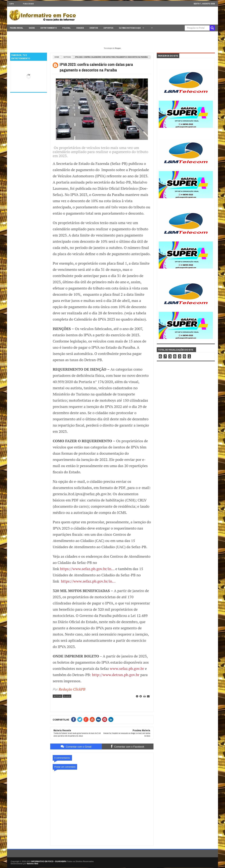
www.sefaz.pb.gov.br (127, 668)
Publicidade (28, 4)
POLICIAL (66, 28)
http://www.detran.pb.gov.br (116, 675)
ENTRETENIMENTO (49, 28)
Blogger (118, 48)
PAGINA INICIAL (16, 28)
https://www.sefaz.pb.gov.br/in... (87, 569)
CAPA (12, 4)
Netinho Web (32, 864)
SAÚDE (32, 28)
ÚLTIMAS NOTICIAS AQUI (130, 28)
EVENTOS (94, 28)
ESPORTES (108, 28)
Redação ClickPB (72, 689)
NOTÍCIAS (67, 57)
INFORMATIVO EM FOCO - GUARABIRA (49, 861)
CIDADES (80, 28)
